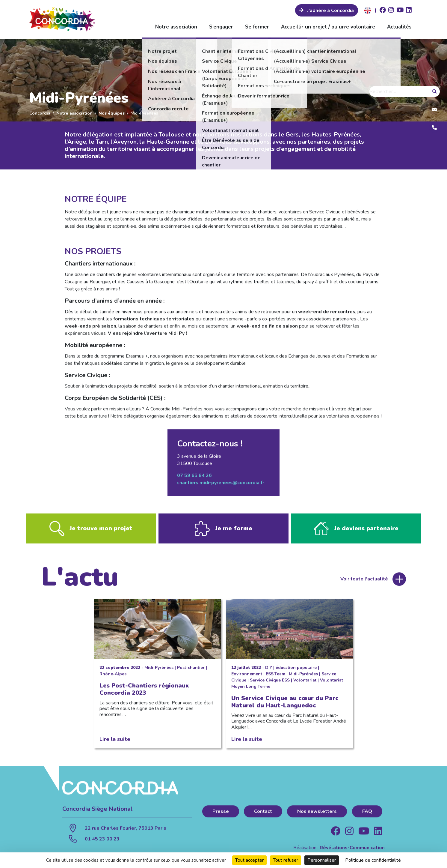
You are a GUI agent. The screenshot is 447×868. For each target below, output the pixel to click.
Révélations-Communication (352, 850)
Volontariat (305, 682)
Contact (263, 813)
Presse (221, 813)
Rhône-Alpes (113, 676)
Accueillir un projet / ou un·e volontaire (328, 27)
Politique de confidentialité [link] (373, 860)
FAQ (367, 813)
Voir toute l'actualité (364, 581)
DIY (269, 670)
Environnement (247, 676)
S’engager (221, 27)
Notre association (176, 27)
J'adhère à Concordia (330, 10)
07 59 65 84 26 (194, 477)
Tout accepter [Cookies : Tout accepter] (249, 860)
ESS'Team (275, 676)
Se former (257, 27)
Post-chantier (191, 670)
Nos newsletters (317, 813)
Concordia (40, 113)
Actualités (399, 27)
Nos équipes (112, 113)
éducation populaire (296, 670)
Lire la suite (115, 741)
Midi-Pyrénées (159, 670)
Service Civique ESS (270, 682)
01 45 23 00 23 (102, 841)
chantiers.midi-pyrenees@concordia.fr (221, 485)
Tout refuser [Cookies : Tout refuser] (286, 860)
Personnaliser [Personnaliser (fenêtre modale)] (322, 860)
